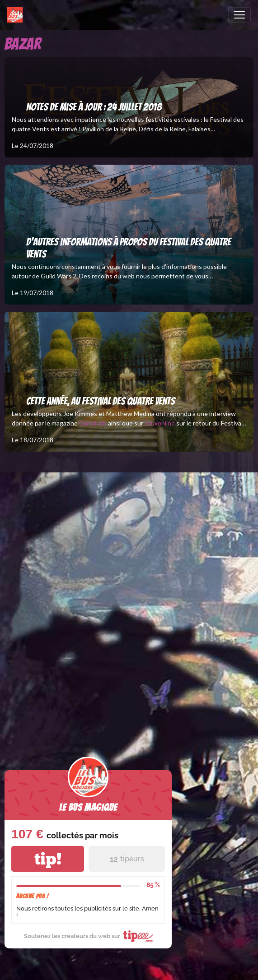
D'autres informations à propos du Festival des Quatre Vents (129, 248)
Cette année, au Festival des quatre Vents (101, 401)
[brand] (17, 15)
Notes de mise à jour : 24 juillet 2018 (94, 107)
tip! (48, 859)
